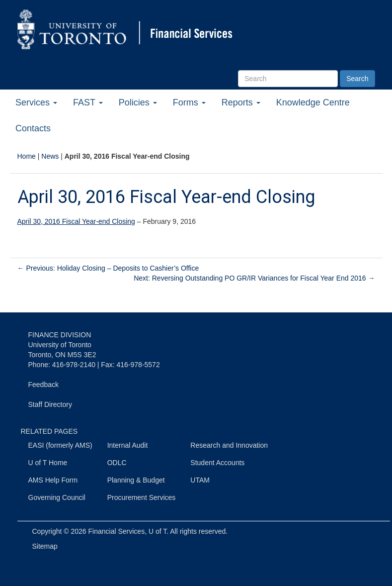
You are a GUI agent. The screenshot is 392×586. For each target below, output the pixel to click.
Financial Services (117, 531)
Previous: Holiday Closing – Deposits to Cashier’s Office (108, 268)
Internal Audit (128, 445)
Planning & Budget (136, 480)
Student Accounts (217, 463)
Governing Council (57, 497)
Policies (138, 102)
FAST (88, 102)
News (50, 156)
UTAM (200, 480)
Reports (241, 102)
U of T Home (48, 463)
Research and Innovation (229, 445)
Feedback (43, 385)
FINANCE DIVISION (60, 335)
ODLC (117, 463)
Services (36, 102)
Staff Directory (50, 404)
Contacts (33, 128)
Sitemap (45, 546)
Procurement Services (142, 497)
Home (27, 156)
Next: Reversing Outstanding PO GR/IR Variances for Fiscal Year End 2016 (254, 278)
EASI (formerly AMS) (60, 445)
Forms (189, 102)
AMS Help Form (53, 480)
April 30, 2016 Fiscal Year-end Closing (76, 221)
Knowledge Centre (313, 102)
